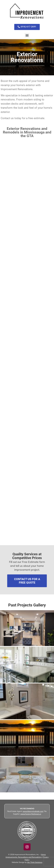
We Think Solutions (35, 862)
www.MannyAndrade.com (33, 811)
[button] (27, 35)
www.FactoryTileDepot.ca (31, 814)
